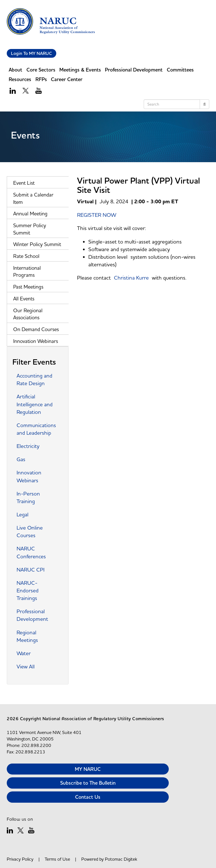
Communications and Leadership (36, 429)
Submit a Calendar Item (33, 198)
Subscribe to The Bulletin (88, 783)
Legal (22, 514)
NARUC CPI (31, 570)
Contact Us (88, 797)
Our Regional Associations (28, 314)
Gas (21, 459)
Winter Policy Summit (37, 244)
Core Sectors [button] (41, 70)
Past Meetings (28, 287)
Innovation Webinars (36, 341)
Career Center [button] (67, 79)
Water (24, 653)
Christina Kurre (131, 278)
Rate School (26, 256)
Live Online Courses (30, 531)
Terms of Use (57, 859)
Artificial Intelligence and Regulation (35, 404)
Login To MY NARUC (31, 53)
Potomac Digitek (121, 859)
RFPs (41, 79)
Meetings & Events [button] (80, 70)
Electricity (28, 446)
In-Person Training (28, 497)
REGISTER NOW (97, 215)
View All (26, 666)
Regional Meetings (27, 636)
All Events (24, 299)
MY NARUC (88, 769)
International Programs (27, 272)
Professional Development (32, 615)
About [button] (15, 70)
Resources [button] (20, 79)
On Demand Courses (36, 329)
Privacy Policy (20, 859)
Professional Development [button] (134, 70)
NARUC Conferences (31, 552)
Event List (24, 183)
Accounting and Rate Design (34, 379)
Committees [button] (180, 70)
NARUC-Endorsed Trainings (28, 590)
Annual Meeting (30, 214)
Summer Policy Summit (30, 229)
